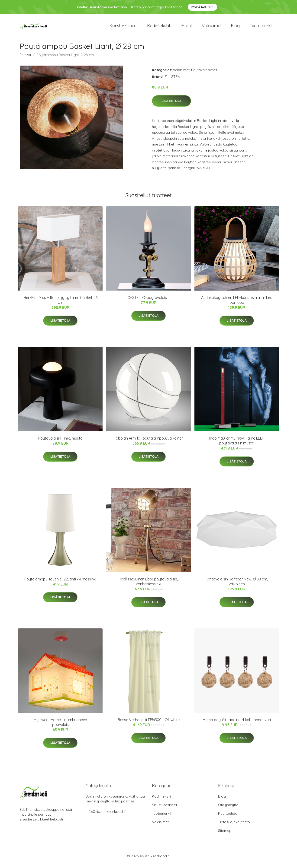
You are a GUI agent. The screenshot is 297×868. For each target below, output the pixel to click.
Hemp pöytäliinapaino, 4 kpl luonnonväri (237, 724)
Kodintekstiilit (160, 28)
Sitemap (225, 835)
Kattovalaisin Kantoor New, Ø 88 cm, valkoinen (237, 585)
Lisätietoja (171, 105)
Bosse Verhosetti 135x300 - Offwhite (149, 724)
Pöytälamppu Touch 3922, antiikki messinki (60, 583)
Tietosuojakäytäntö (234, 826)
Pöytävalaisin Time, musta (60, 442)
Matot (187, 28)
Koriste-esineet (124, 28)
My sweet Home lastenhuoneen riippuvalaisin (60, 726)
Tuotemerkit (261, 28)
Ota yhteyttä (228, 809)
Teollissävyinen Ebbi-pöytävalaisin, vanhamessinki (148, 585)
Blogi (236, 28)
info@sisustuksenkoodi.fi (106, 816)
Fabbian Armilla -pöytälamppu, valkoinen (149, 442)
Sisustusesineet (165, 809)
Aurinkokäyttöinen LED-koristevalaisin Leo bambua (237, 304)
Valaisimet (212, 28)
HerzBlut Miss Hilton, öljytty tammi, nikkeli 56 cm (60, 304)
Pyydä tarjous (202, 7)
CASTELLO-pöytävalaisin (148, 301)
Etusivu (25, 59)
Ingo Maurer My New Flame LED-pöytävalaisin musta (237, 445)
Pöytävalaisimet (204, 74)
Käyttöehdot (228, 817)
